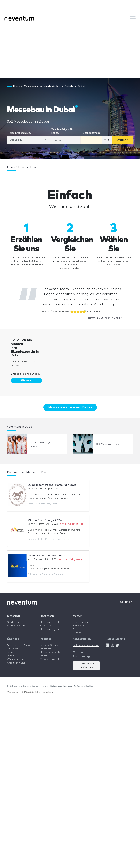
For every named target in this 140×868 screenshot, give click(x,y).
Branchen (78, 626)
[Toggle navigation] (133, 18)
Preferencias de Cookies (86, 666)
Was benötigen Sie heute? (62, 131)
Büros (10, 656)
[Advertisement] (70, 51)
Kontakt (12, 652)
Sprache (126, 602)
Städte (77, 629)
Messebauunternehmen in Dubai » (70, 407)
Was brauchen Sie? (20, 133)
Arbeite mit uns (16, 663)
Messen (78, 616)
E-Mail (26, 380)
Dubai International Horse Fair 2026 (52, 485)
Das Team (13, 649)
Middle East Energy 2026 (45, 520)
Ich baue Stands (49, 645)
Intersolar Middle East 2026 (47, 556)
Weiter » (122, 140)
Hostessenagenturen (52, 622)
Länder (77, 633)
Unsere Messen (81, 622)
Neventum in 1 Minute (20, 645)
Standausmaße (92, 133)
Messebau (14, 616)
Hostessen (47, 616)
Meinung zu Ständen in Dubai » (104, 318)
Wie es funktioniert (18, 659)
